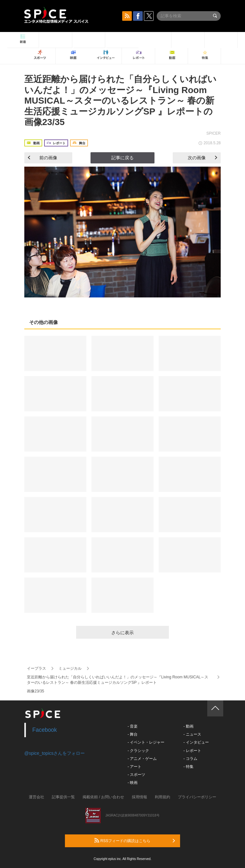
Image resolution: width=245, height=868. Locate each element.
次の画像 (202, 158)
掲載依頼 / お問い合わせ (103, 797)
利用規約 (162, 797)
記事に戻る (122, 158)
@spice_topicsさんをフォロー (55, 753)
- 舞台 (133, 734)
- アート (134, 767)
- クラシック (138, 751)
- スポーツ (136, 775)
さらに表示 (122, 633)
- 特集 (188, 767)
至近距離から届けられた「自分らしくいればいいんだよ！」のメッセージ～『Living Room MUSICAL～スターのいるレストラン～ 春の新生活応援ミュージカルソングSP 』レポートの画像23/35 (120, 101)
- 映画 (133, 783)
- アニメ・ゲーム (142, 759)
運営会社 (36, 797)
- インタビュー (196, 742)
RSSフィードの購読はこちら (135, 840)
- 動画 (188, 726)
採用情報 (139, 797)
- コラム (190, 759)
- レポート (192, 751)
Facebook (45, 730)
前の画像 (43, 158)
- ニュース (192, 734)
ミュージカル (70, 668)
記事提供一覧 (63, 797)
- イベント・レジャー (146, 742)
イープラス (36, 668)
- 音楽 (133, 726)
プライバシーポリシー (197, 797)
